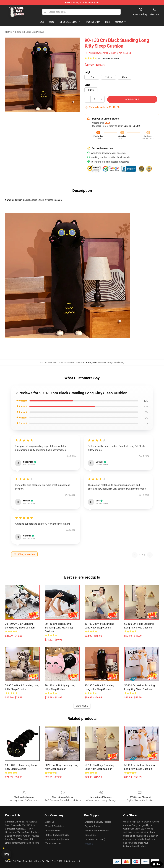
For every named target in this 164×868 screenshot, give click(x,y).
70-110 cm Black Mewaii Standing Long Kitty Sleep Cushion (59, 628)
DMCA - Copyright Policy (57, 835)
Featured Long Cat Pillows (30, 32)
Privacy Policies (53, 831)
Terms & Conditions (55, 826)
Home (8, 32)
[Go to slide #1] (34, 119)
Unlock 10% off (6, 854)
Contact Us (90, 835)
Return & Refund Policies (97, 831)
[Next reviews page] (150, 555)
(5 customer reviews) (109, 59)
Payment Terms (92, 826)
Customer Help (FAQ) (95, 839)
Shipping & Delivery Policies (98, 822)
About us (50, 822)
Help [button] (156, 864)
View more (82, 706)
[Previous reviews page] (135, 555)
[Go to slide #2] (50, 119)
